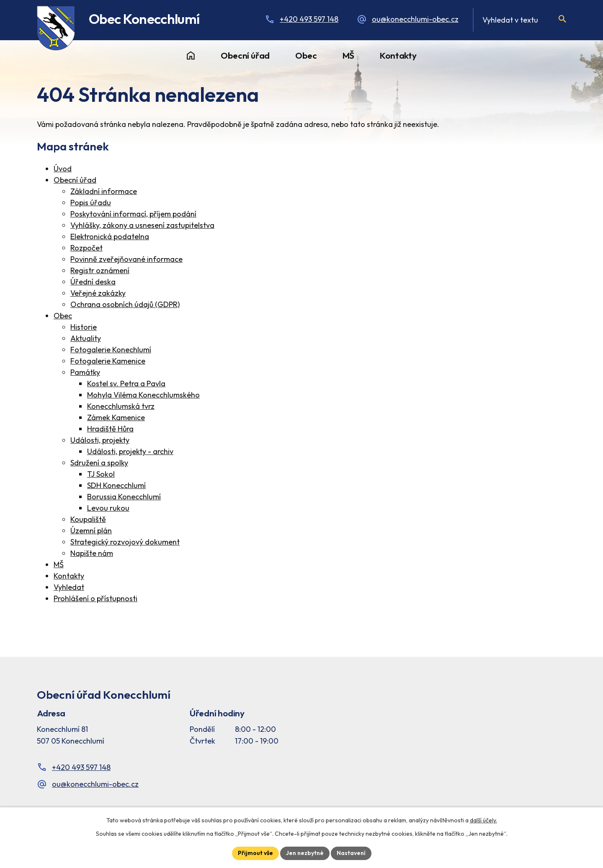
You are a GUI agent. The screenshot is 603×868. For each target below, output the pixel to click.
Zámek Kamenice (116, 417)
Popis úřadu (91, 203)
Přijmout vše (255, 853)
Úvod (191, 56)
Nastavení (351, 853)
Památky (85, 372)
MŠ (349, 55)
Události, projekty (100, 440)
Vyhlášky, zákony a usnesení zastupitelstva (142, 225)
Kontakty (398, 55)
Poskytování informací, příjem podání (133, 214)
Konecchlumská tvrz (121, 406)
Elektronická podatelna (110, 236)
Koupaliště (88, 519)
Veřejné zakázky (98, 293)
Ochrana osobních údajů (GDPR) (125, 304)
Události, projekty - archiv (130, 451)
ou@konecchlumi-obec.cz (415, 19)
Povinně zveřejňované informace (126, 259)
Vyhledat (69, 587)
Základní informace (104, 191)
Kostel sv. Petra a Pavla (126, 384)
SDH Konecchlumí (116, 485)
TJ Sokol (101, 474)
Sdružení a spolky (99, 463)
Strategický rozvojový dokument (125, 542)
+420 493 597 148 (309, 19)
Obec (306, 55)
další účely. (483, 820)
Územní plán (91, 531)
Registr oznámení (100, 270)
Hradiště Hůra (110, 429)
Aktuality (86, 338)
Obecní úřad (245, 55)
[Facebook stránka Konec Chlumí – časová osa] (472, 729)
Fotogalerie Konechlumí (111, 350)
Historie (84, 327)
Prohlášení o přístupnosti (95, 598)
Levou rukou (108, 508)
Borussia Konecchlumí (124, 497)
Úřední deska (93, 282)
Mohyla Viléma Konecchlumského (143, 395)
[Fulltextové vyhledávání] (519, 20)
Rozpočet (86, 248)
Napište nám (92, 553)
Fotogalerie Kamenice (108, 361)
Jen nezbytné (305, 853)
